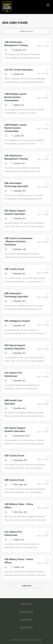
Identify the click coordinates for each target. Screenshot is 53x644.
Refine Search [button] (26, 31)
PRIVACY (27, 604)
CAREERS (26, 620)
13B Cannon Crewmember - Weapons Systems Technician (18, 242)
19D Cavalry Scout (14, 269)
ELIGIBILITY (26, 612)
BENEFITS (26, 628)
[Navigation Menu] (48, 5)
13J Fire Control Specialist (19, 70)
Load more (26, 586)
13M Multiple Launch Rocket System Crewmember (15, 97)
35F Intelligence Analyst (17, 321)
